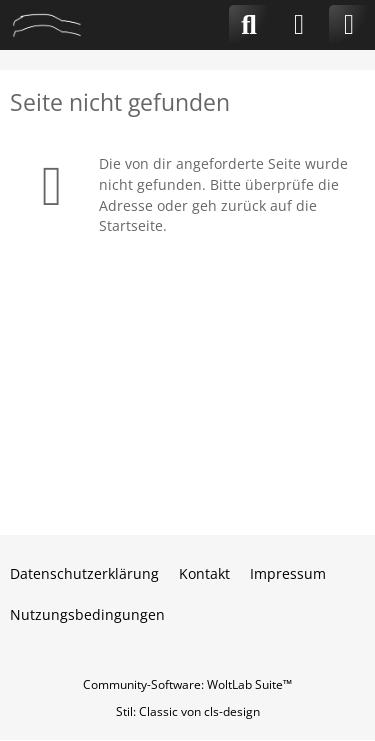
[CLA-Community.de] (47, 25)
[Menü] (349, 25)
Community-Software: (187, 684)
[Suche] (249, 25)
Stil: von (188, 711)
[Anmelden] (299, 25)
